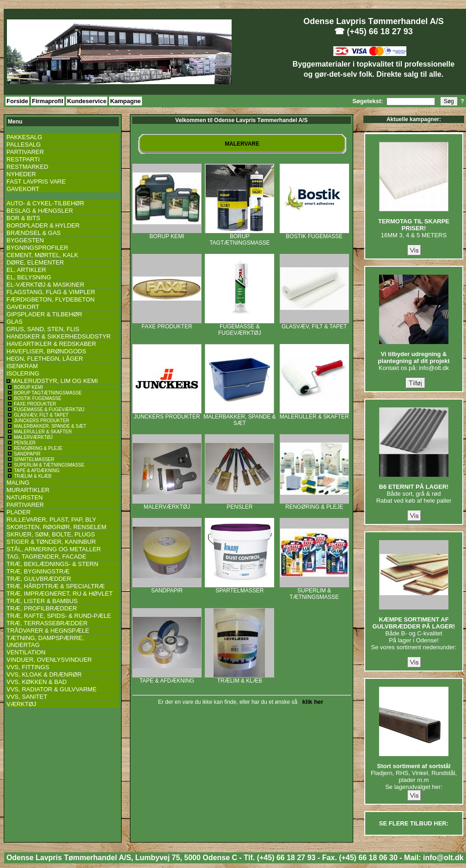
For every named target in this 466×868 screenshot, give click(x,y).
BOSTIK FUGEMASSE (314, 234)
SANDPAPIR (167, 588)
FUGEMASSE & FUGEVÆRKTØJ (239, 327)
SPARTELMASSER (239, 588)
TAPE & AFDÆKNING (167, 678)
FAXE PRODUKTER (167, 324)
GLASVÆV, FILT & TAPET (314, 324)
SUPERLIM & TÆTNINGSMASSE (314, 591)
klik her (311, 702)
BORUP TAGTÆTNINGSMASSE (239, 237)
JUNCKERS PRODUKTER (167, 414)
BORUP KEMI (167, 234)
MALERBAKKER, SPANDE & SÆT (240, 417)
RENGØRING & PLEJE (314, 504)
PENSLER (239, 504)
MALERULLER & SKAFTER (314, 414)
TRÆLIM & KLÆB (239, 678)
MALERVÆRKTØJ (167, 504)
